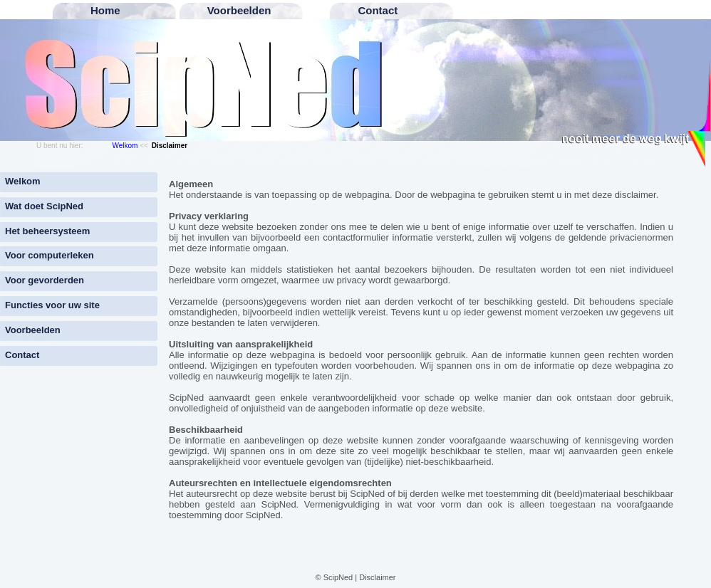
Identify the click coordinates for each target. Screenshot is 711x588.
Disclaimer (377, 577)
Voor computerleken (50, 255)
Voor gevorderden (45, 280)
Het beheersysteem (47, 231)
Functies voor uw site (52, 305)
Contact (22, 355)
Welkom (125, 146)
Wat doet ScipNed (44, 206)
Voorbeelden (33, 330)
